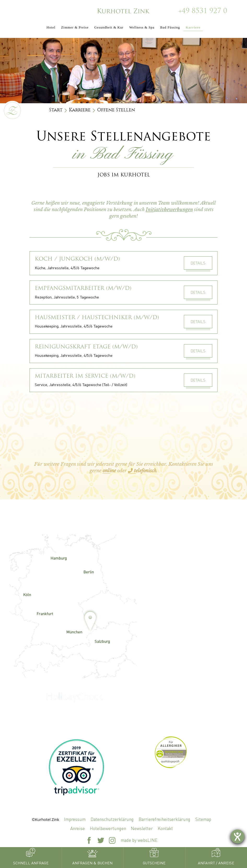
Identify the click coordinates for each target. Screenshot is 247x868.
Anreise (78, 828)
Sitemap (203, 819)
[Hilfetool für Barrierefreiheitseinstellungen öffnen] (237, 837)
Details (198, 263)
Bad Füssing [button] (170, 27)
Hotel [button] (51, 27)
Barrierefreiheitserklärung (164, 819)
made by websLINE (139, 840)
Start (56, 110)
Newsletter (142, 828)
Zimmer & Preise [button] (75, 27)
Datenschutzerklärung (112, 819)
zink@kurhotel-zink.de (172, 633)
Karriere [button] (193, 27)
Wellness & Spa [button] (142, 27)
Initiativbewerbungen (169, 209)
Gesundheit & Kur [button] (109, 27)
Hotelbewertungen (108, 828)
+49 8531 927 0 (203, 11)
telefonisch (142, 471)
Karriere (80, 110)
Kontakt (165, 828)
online (109, 471)
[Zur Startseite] (123, 11)
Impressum (75, 819)
